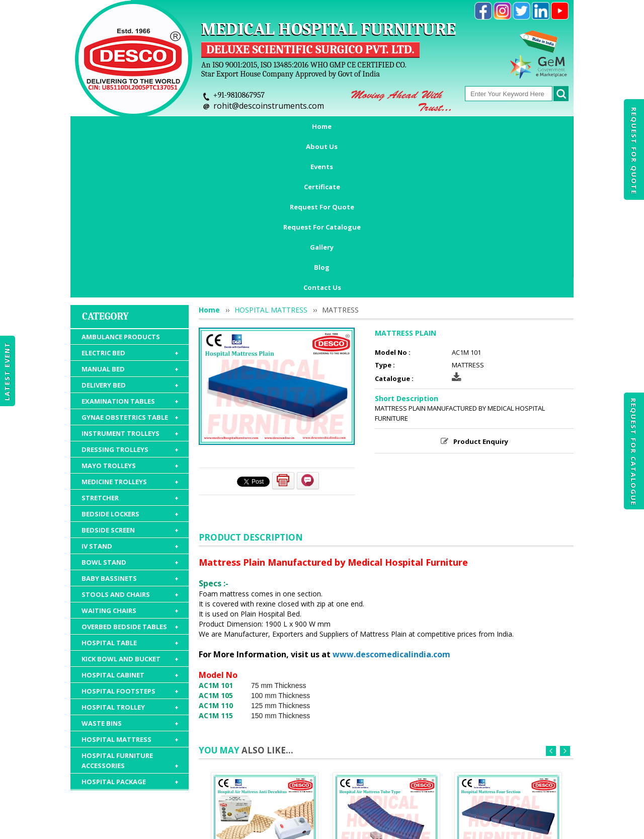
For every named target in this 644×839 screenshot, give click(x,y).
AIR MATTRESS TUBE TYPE (387, 725)
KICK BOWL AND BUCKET (130, 518)
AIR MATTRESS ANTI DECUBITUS (265, 729)
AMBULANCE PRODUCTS (121, 196)
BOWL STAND (130, 421)
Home (112, 126)
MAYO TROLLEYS (130, 325)
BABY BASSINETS (130, 437)
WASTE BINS (130, 582)
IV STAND (130, 405)
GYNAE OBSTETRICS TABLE (130, 276)
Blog (534, 126)
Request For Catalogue (633, 452)
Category (105, 175)
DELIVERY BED (130, 244)
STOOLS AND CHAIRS (130, 453)
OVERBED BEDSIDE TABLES (130, 486)
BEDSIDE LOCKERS (130, 373)
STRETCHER (130, 357)
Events (207, 126)
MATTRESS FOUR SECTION (508, 725)
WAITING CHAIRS (130, 470)
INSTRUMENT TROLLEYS (130, 292)
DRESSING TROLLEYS (130, 309)
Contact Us (322, 146)
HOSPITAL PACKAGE (130, 641)
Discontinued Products (467, 781)
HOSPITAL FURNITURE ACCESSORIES (130, 620)
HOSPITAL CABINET (130, 534)
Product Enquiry (481, 300)
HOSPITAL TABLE (130, 502)
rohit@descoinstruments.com (269, 106)
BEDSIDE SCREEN (130, 389)
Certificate (258, 126)
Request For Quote (634, 151)
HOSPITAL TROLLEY (130, 566)
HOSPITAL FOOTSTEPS (130, 550)
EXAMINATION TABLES (130, 260)
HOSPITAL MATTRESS (130, 598)
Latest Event (7, 371)
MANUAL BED (130, 228)
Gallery (493, 126)
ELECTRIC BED (130, 212)
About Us (159, 126)
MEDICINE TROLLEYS (130, 341)
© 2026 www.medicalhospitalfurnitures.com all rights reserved (173, 826)
